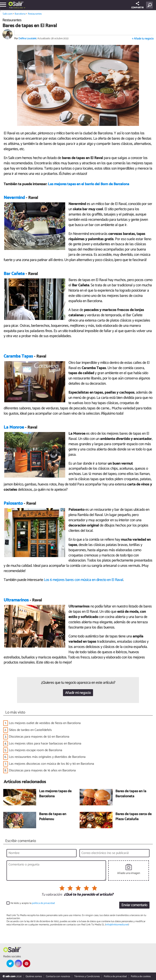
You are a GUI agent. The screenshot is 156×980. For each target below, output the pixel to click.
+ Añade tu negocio (143, 39)
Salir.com (8, 14)
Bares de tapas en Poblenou (53, 817)
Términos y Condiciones (87, 976)
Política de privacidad (115, 976)
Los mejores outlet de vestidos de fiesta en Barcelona (45, 723)
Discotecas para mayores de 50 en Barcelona (39, 737)
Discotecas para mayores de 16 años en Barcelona (42, 770)
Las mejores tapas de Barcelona (55, 794)
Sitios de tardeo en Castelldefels (30, 730)
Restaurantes (35, 14)
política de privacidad (43, 903)
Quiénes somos (34, 976)
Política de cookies (141, 976)
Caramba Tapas (18, 356)
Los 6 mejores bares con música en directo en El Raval (83, 580)
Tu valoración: (52, 895)
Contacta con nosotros (58, 976)
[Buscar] (150, 5)
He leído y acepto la (33, 903)
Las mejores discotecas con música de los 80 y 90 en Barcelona (51, 764)
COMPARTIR (137, 6)
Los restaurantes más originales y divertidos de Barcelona (47, 757)
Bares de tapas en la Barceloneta (131, 794)
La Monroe (14, 427)
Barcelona (18, 8)
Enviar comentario (134, 905)
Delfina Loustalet (27, 39)
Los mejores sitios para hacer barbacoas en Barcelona (45, 744)
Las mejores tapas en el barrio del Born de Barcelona (89, 184)
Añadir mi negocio (78, 693)
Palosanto (13, 503)
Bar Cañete (14, 274)
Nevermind (14, 198)
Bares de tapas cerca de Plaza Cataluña (133, 817)
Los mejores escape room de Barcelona (36, 750)
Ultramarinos (16, 600)
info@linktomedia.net (117, 925)
